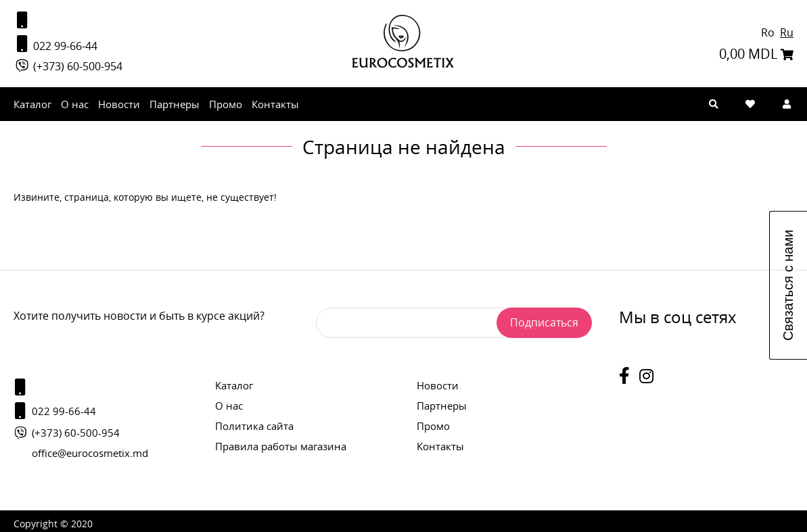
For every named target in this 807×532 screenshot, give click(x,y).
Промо (226, 104)
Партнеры (175, 104)
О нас (75, 104)
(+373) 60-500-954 (68, 66)
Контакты (275, 104)
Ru (787, 32)
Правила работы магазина (281, 446)
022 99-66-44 (55, 44)
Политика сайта (254, 426)
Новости (119, 104)
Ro (769, 32)
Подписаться (544, 322)
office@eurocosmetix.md (90, 453)
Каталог (32, 104)
